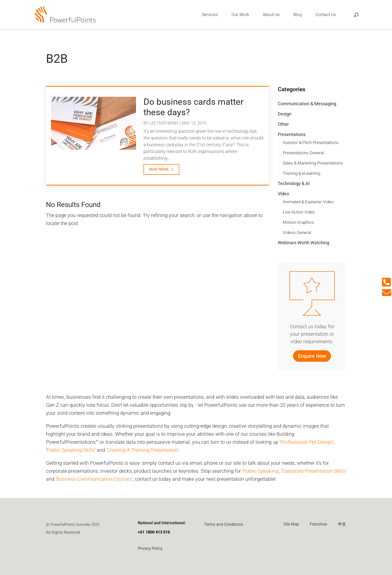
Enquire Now (312, 356)
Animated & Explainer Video (308, 202)
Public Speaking (260, 471)
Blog (298, 15)
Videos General (297, 232)
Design (285, 114)
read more (159, 169)
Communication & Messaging (307, 104)
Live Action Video (299, 212)
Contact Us (326, 15)
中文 (342, 524)
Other (283, 124)
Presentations (292, 134)
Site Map (291, 524)
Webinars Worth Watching (303, 243)
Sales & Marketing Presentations (313, 163)
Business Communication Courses (94, 479)
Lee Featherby (164, 123)
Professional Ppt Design (306, 442)
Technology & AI (294, 183)
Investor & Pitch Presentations (311, 142)
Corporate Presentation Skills (313, 471)
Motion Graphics (298, 222)
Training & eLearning (301, 173)
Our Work (240, 15)
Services (210, 15)
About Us (271, 15)
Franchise (318, 524)
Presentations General (303, 153)
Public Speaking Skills (71, 450)
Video (283, 194)
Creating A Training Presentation (142, 450)
